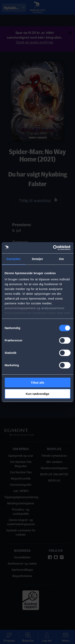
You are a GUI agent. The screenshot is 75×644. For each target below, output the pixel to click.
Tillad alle (37, 383)
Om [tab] (61, 259)
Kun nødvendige (38, 394)
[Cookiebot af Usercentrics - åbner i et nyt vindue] (53, 248)
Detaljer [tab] (38, 259)
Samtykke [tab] (13, 259)
